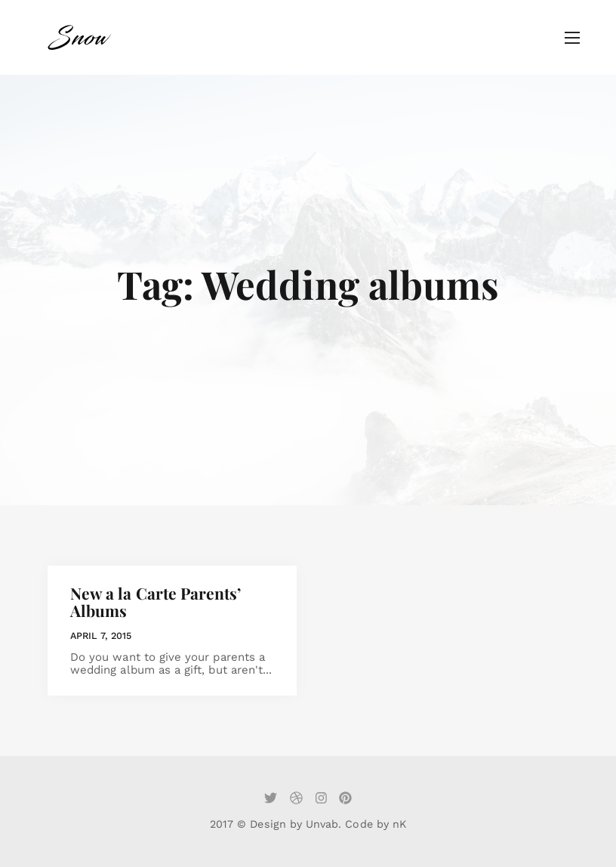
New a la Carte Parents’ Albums (156, 602)
